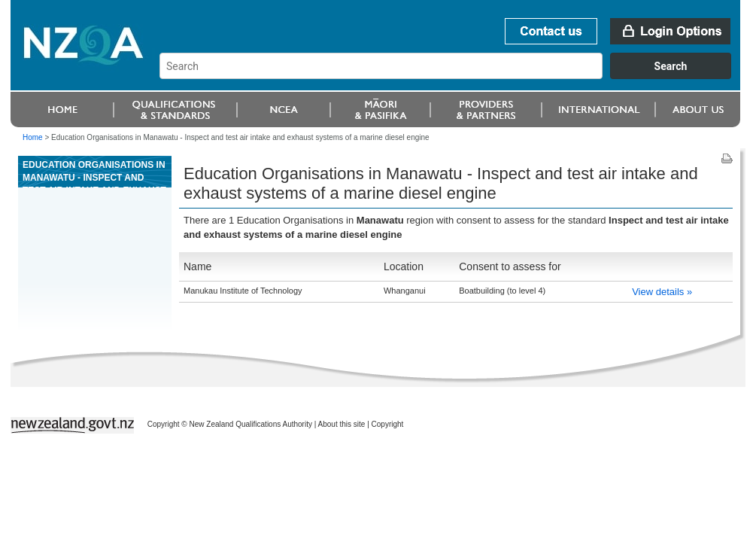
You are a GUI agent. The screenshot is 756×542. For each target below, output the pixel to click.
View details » (662, 292)
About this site (342, 424)
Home (33, 137)
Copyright (388, 424)
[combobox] (452, 75)
